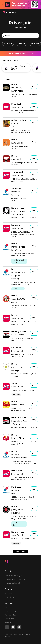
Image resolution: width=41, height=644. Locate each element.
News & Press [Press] (10, 597)
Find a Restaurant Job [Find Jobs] (14, 576)
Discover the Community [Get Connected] (15, 579)
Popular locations (11, 60)
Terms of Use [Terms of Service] (10, 615)
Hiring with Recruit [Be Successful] (12, 583)
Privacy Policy (10, 611)
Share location (13, 53)
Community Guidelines (14, 619)
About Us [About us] (9, 593)
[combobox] (20, 36)
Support (8, 608)
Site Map (8, 622)
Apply (34, 86)
